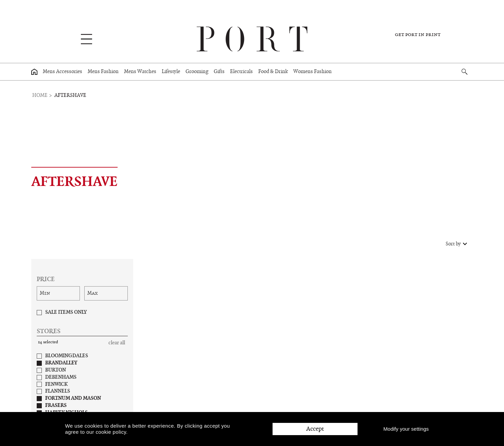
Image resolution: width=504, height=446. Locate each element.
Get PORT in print (418, 35)
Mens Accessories (63, 72)
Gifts (219, 72)
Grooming (197, 72)
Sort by (457, 244)
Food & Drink (273, 72)
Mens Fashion (103, 72)
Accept (315, 429)
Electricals (241, 72)
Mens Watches (140, 72)
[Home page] (34, 72)
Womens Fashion (312, 72)
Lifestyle (171, 72)
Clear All (117, 343)
